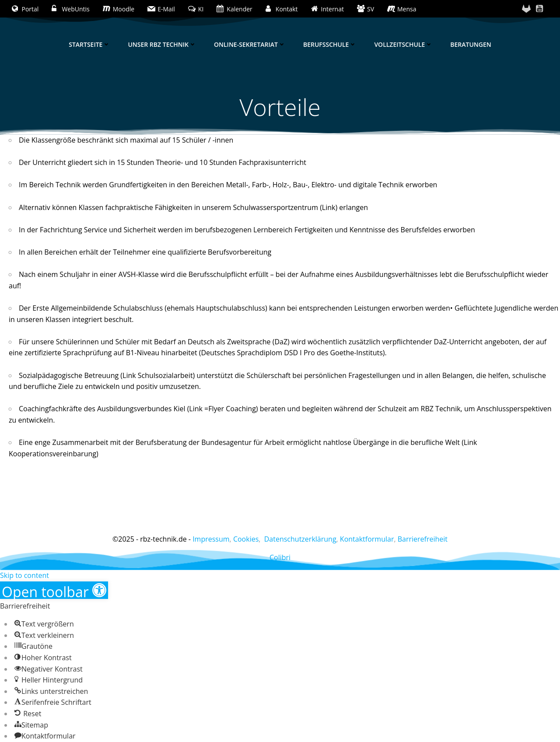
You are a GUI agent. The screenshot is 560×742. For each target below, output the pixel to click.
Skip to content (24, 575)
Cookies (246, 539)
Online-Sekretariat (250, 44)
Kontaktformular (367, 539)
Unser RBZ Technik (162, 44)
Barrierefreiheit (423, 539)
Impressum (211, 539)
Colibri (280, 557)
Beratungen (471, 44)
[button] (54, 590)
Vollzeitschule (403, 44)
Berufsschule (330, 44)
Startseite (89, 44)
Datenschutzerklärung (300, 539)
